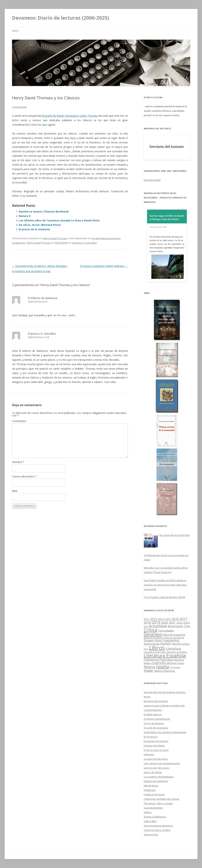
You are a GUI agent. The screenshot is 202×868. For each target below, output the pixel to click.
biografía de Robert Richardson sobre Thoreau (70, 116)
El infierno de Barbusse (43, 298)
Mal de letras (151, 786)
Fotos (158, 640)
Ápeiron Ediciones (165, 671)
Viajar (149, 670)
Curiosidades (166, 630)
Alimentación (175, 626)
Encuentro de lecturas (156, 741)
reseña (163, 667)
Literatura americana (155, 652)
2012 (147, 619)
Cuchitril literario (153, 710)
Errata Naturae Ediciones (106, 238)
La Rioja (185, 644)
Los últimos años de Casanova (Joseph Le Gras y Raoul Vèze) (59, 220)
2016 (175, 619)
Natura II (25, 216)
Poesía (180, 663)
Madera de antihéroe (156, 781)
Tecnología (175, 667)
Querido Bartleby (153, 808)
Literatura (173, 648)
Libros (157, 648)
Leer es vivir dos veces (157, 768)
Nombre (18, 462)
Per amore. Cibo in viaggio (158, 803)
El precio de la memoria (34, 229)
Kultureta (149, 754)
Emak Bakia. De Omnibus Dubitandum (165, 732)
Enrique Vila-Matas (154, 746)
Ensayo (149, 640)
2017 (183, 619)
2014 (161, 619)
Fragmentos (19, 243)
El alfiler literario (153, 714)
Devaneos (153, 634)
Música (171, 663)
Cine (187, 626)
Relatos (150, 667)
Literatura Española (165, 655)
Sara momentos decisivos (158, 826)
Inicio (15, 31)
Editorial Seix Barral (174, 638)
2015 (168, 619)
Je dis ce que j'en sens (156, 750)
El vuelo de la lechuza (156, 728)
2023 (186, 623)
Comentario (19, 421)
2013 (154, 619)
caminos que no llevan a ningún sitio (164, 706)
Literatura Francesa (158, 659)
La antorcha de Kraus (156, 759)
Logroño (159, 663)
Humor (166, 643)
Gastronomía (152, 644)
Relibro (148, 812)
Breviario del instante (156, 701)
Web (15, 491)
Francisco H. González (84, 243)
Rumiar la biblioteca (155, 817)
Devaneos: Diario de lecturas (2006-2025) (61, 18)
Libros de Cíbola (153, 772)
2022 (179, 623)
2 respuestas (19, 107)
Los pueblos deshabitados (159, 777)
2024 (146, 626)
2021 (172, 623)
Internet (176, 644)
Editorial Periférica (154, 638)
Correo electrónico (24, 476)
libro (146, 649)
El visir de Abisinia (154, 723)
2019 (156, 622)
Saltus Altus (150, 821)
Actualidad (158, 626)
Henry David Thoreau (55, 238)
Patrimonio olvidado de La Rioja (161, 799)
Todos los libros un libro (157, 830)
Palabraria (150, 790)
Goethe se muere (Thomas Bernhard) (44, 211)
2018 (147, 622)
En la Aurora (151, 737)
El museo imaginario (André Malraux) (104, 266)
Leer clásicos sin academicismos (162, 763)
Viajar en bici (151, 834)
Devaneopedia (152, 180)
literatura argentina (177, 652)
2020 (165, 622)
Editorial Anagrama (174, 635)
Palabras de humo (154, 794)
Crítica (151, 630)
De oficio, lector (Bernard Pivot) (40, 225)
